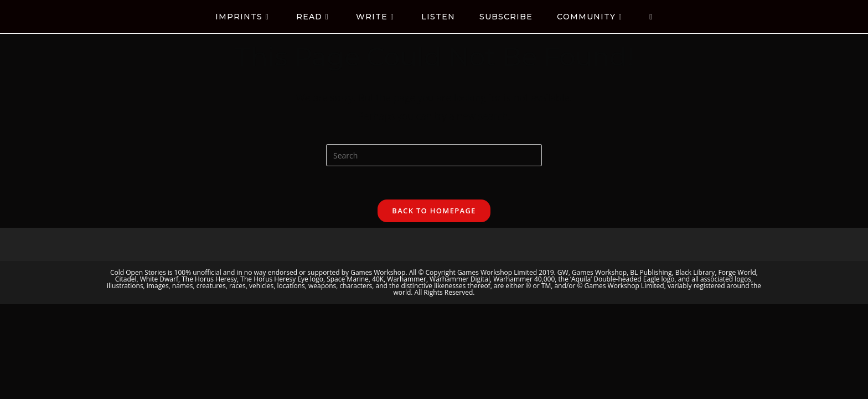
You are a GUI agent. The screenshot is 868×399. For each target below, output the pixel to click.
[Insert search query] (434, 155)
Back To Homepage (434, 211)
